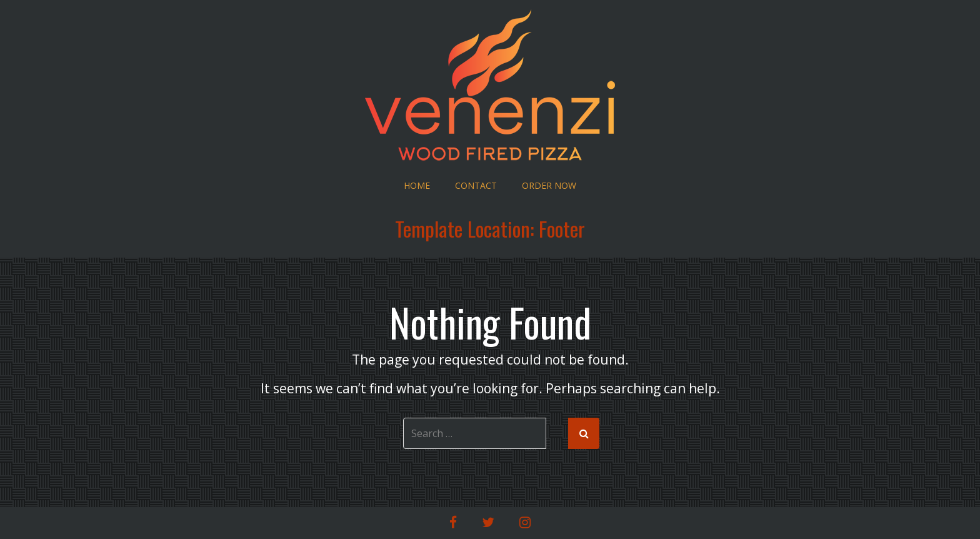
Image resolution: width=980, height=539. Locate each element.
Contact (476, 185)
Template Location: (490, 229)
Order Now (549, 185)
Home (417, 185)
